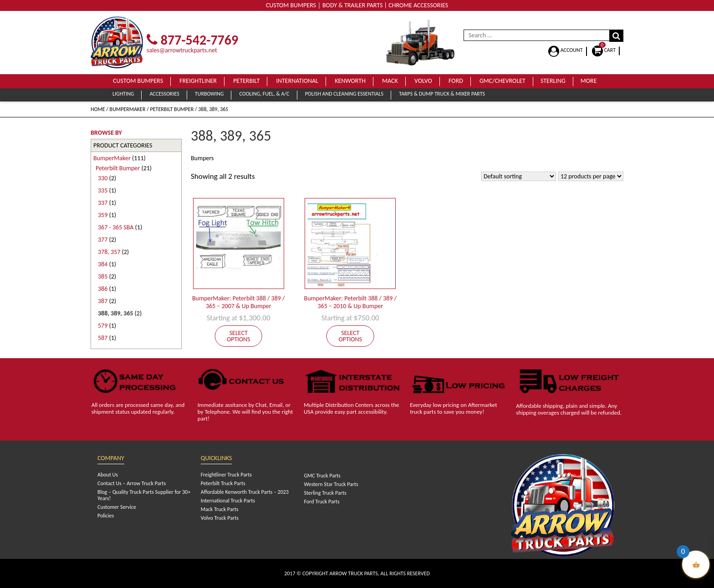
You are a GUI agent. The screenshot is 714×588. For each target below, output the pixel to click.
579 (103, 326)
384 (103, 264)
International (297, 81)
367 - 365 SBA (116, 227)
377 (103, 240)
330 (103, 178)
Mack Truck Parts (220, 509)
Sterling (553, 81)
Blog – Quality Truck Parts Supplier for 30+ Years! (144, 495)
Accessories (164, 94)
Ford (456, 81)
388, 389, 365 (115, 313)
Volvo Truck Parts (220, 518)
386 (103, 289)
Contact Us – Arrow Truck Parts (132, 483)
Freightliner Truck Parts (226, 475)
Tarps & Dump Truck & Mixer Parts (442, 94)
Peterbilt (246, 81)
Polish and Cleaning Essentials (344, 94)
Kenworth (350, 81)
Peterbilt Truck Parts (223, 483)
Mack (390, 81)
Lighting (123, 94)
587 (103, 338)
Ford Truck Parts (321, 502)
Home (98, 109)
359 (103, 215)
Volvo (423, 81)
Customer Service (117, 507)
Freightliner (198, 81)
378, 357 (109, 252)
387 (103, 301)
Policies (106, 516)
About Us (108, 475)
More (589, 81)
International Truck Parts (228, 501)
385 (103, 276)
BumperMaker (128, 109)
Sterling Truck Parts (325, 493)
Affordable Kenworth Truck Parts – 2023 (245, 492)
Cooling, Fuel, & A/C (264, 94)
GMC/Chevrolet (502, 81)
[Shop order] (519, 176)
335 (103, 190)
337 (103, 203)
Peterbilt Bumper (172, 109)
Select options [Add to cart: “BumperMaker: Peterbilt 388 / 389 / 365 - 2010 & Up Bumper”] (351, 336)
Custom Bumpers (138, 81)
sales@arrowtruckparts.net (182, 50)
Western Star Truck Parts (331, 484)
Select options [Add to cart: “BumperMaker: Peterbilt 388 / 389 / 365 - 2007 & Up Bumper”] (239, 336)
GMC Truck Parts (322, 476)
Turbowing (209, 94)
